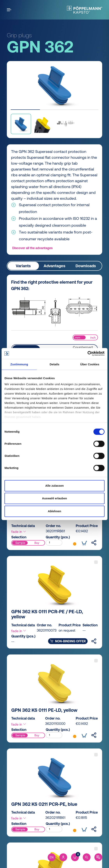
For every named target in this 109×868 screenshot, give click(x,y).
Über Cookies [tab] (90, 364)
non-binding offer (68, 641)
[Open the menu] (10, 10)
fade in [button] (19, 532)
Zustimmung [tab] (19, 364)
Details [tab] (54, 364)
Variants (23, 266)
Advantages (54, 266)
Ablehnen (54, 511)
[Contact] (98, 857)
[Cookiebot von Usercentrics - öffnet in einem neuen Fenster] (87, 353)
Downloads (86, 266)
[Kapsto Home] (85, 10)
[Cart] (75, 857)
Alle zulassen (54, 486)
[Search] (87, 857)
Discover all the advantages (32, 248)
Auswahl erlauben (54, 498)
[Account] (63, 857)
